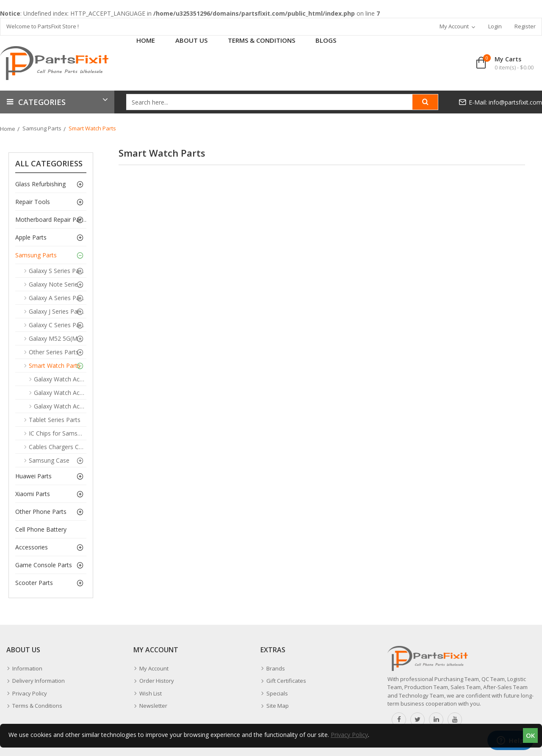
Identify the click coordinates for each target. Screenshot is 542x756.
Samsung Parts (42, 128)
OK (530, 735)
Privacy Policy (349, 735)
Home (8, 129)
